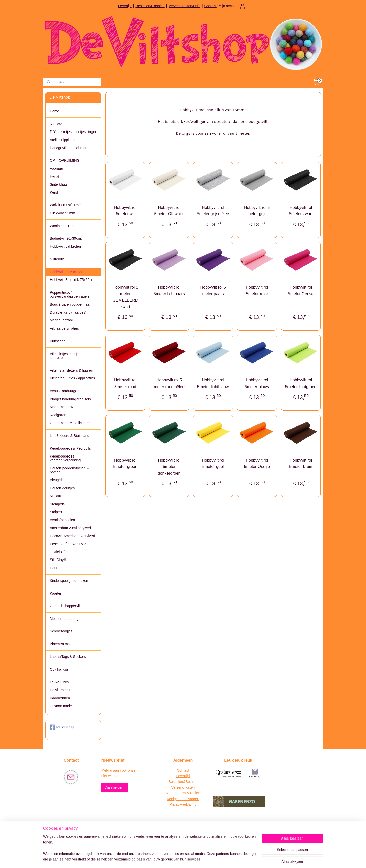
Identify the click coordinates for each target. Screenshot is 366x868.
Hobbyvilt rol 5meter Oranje (257, 464)
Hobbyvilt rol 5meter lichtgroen (301, 383)
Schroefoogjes (61, 631)
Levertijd (125, 6)
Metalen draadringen (66, 619)
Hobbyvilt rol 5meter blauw (257, 383)
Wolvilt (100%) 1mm (66, 205)
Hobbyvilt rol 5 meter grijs (257, 211)
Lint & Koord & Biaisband (70, 436)
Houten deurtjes (62, 488)
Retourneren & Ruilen (183, 793)
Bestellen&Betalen (150, 6)
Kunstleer (57, 341)
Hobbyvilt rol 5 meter (66, 272)
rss (174, 859)
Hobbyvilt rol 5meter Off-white (169, 211)
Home (55, 111)
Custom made (61, 706)
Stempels (57, 504)
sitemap (165, 859)
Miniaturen (58, 496)
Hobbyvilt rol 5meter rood (125, 383)
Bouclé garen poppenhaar (70, 304)
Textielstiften (60, 552)
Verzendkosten (183, 787)
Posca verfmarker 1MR (68, 544)
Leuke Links (59, 682)
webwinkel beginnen (191, 859)
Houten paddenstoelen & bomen (69, 470)
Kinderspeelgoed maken (69, 581)
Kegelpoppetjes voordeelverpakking (65, 458)
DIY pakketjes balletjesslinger (73, 132)
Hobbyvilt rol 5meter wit (125, 211)
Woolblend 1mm (63, 226)
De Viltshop (62, 727)
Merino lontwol (61, 320)
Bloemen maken (63, 644)
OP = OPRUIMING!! (66, 160)
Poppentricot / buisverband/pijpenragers (70, 294)
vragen (193, 799)
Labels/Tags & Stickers (68, 657)
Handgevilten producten (69, 148)
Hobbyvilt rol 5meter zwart (301, 211)
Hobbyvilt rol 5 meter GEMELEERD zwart (125, 297)
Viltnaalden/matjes (64, 328)
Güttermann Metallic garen (71, 423)
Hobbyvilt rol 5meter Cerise (301, 291)
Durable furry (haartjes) (68, 312)
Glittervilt (57, 259)
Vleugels (57, 480)
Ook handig (59, 669)
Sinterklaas (59, 184)
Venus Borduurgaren (66, 391)
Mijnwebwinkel (230, 859)
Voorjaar (56, 168)
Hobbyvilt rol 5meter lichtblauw (213, 383)
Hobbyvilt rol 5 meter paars (213, 291)
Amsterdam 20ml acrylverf (71, 528)
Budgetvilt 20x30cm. (66, 238)
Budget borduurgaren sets (70, 399)
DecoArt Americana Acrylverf (72, 536)
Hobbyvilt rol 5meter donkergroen (169, 467)
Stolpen (56, 512)
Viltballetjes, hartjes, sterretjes (66, 356)
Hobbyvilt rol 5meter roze (257, 291)
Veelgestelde (177, 799)
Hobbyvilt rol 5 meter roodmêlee (169, 383)
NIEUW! (56, 124)
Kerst (54, 192)
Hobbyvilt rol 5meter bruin (301, 464)
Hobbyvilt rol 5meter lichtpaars (169, 291)
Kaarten (56, 593)
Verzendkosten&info (184, 6)
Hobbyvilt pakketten (65, 246)
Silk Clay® (58, 560)
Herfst (55, 176)
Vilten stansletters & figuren (71, 370)
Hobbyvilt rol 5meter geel (213, 464)
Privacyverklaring (183, 804)
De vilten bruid (61, 690)
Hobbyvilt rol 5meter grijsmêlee (213, 211)
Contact (210, 6)
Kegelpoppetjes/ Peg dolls (70, 448)
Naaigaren (58, 415)
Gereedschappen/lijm (67, 606)
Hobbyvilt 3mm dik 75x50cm (72, 280)
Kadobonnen (60, 698)
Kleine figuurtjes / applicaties (72, 378)
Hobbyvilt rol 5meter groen (125, 464)
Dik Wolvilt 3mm (63, 213)
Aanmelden (115, 787)
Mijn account (232, 6)
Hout (54, 568)
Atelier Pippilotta (63, 140)
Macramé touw (62, 407)
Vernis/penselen (63, 520)
